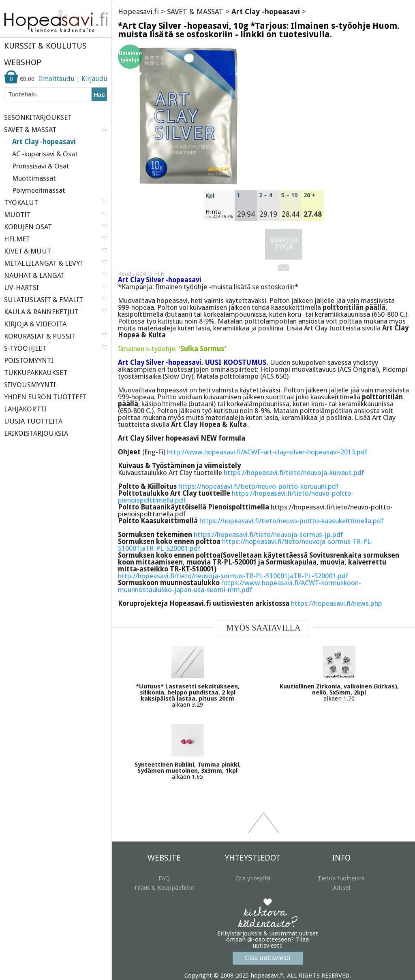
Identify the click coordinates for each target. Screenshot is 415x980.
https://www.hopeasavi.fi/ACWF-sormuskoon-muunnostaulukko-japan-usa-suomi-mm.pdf (240, 586)
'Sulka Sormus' (202, 349)
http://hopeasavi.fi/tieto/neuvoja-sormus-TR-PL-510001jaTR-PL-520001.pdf (233, 576)
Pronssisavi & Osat (41, 166)
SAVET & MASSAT (195, 12)
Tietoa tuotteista (341, 878)
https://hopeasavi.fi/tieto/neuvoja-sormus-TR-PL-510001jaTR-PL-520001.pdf (246, 545)
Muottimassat (34, 178)
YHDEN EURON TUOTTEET (45, 397)
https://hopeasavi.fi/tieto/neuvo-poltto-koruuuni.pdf (258, 486)
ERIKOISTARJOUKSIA (36, 433)
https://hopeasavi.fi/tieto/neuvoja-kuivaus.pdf (294, 473)
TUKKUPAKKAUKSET (36, 373)
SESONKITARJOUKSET (38, 117)
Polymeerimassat (39, 190)
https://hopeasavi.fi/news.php (337, 603)
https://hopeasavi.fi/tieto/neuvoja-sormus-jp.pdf (268, 535)
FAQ (164, 878)
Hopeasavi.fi (138, 12)
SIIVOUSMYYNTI (30, 385)
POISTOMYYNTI (29, 360)
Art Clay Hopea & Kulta (210, 424)
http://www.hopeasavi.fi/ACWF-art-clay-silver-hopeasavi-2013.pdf (267, 452)
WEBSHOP (23, 62)
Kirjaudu (94, 79)
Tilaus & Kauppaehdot (164, 888)
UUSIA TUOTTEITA (33, 421)
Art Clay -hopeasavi (44, 142)
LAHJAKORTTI (25, 409)
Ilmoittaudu (57, 79)
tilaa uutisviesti (268, 958)
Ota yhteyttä (253, 878)
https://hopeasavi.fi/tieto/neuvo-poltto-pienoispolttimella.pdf (236, 497)
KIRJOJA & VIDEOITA (35, 324)
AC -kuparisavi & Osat (45, 154)
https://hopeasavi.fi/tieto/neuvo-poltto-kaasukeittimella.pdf (291, 521)
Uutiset (341, 888)
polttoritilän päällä (354, 307)
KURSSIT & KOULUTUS (45, 46)
